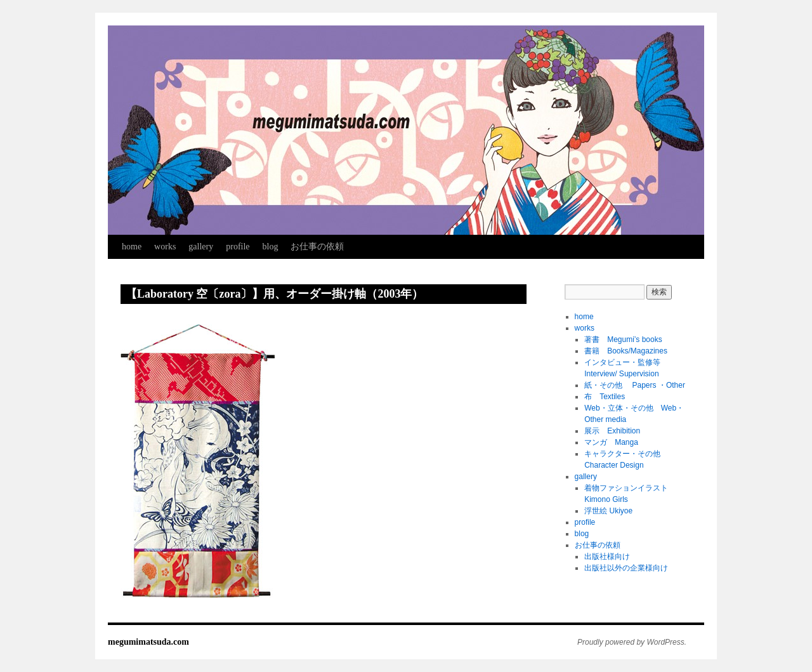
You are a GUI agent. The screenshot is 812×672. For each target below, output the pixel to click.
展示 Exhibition (612, 431)
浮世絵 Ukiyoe (608, 511)
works (165, 247)
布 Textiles (605, 397)
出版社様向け (607, 557)
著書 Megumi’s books (623, 339)
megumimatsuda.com (148, 642)
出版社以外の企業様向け (626, 568)
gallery (201, 247)
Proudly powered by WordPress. (632, 642)
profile (238, 247)
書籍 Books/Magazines (626, 351)
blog (271, 247)
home (132, 247)
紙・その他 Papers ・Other (635, 385)
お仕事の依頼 (317, 247)
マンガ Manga (611, 442)
